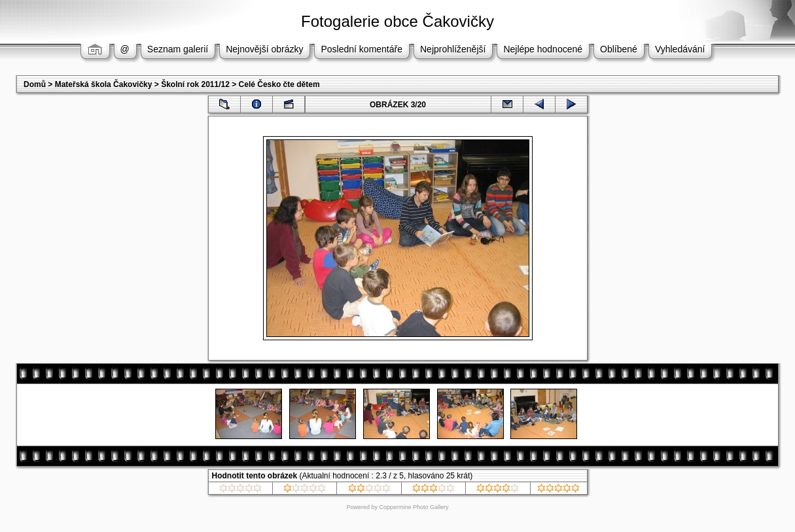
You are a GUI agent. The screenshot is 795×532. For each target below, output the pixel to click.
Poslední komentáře (362, 49)
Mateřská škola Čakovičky (104, 84)
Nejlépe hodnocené (543, 49)
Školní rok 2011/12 (195, 84)
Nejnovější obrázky (264, 49)
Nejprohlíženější (453, 49)
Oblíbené (619, 49)
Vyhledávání (680, 49)
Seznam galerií (178, 49)
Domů (35, 84)
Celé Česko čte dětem (279, 84)
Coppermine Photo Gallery (414, 507)
